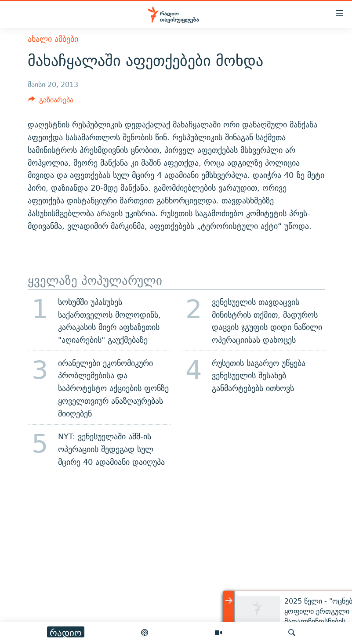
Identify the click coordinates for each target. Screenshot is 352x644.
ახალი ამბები (53, 39)
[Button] (51, 102)
